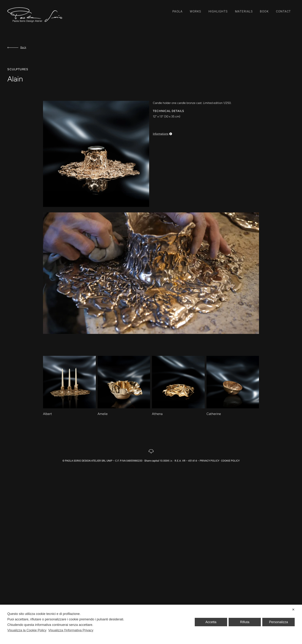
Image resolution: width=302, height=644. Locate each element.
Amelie (103, 414)
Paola (178, 11)
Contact (284, 11)
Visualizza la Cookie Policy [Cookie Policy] (27, 630)
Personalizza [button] (278, 622)
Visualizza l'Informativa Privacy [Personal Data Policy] (71, 630)
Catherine (214, 414)
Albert (47, 414)
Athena (157, 414)
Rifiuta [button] (245, 622)
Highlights (218, 11)
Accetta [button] (211, 622)
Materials (244, 11)
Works (195, 11)
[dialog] (151, 624)
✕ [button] (293, 610)
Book (264, 11)
